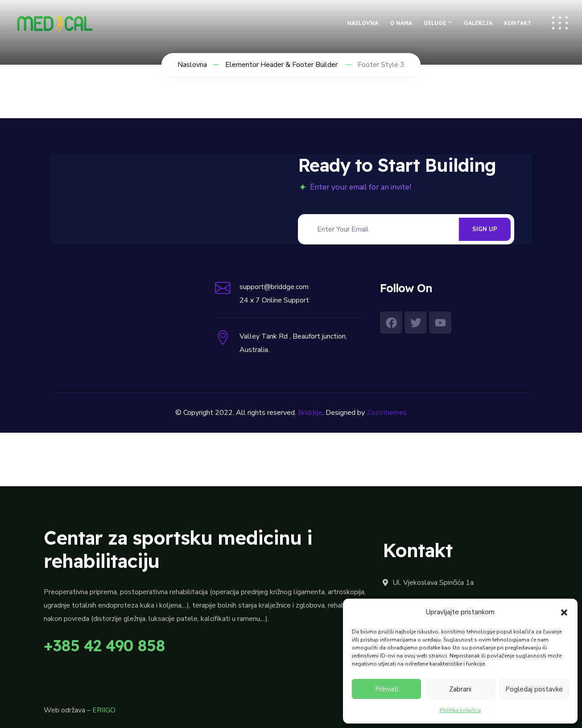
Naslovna (363, 23)
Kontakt (518, 23)
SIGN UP (485, 229)
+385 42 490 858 (104, 645)
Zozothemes (387, 413)
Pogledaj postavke (534, 689)
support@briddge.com (274, 287)
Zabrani (460, 689)
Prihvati (387, 689)
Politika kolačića (460, 710)
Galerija (478, 23)
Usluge (435, 23)
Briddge (310, 413)
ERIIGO (104, 710)
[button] (564, 612)
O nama (401, 23)
